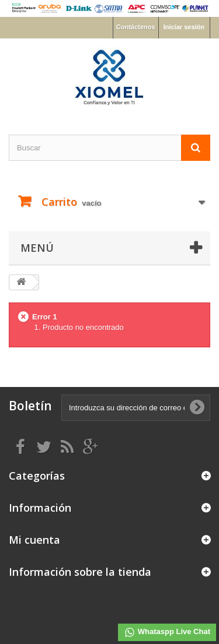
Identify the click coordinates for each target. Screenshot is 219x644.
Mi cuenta (34, 540)
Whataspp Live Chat (167, 632)
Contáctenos (136, 27)
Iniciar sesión (184, 27)
